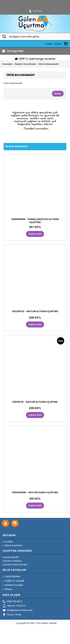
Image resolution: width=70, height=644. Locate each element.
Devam (58, 94)
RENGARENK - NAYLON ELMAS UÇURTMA (35, 492)
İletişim (8, 589)
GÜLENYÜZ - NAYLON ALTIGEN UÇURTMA (35, 311)
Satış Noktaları (12, 577)
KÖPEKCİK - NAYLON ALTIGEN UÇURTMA (35, 402)
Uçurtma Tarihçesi (12, 561)
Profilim (8, 542)
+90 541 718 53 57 (14, 606)
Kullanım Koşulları (13, 585)
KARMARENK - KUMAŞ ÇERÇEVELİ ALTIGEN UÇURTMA (35, 221)
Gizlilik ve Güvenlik (14, 581)
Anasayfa (7, 64)
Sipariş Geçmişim (13, 545)
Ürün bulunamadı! (49, 64)
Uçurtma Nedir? (11, 557)
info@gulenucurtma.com (18, 610)
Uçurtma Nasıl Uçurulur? (15, 564)
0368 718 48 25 (13, 602)
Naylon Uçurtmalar (25, 64)
